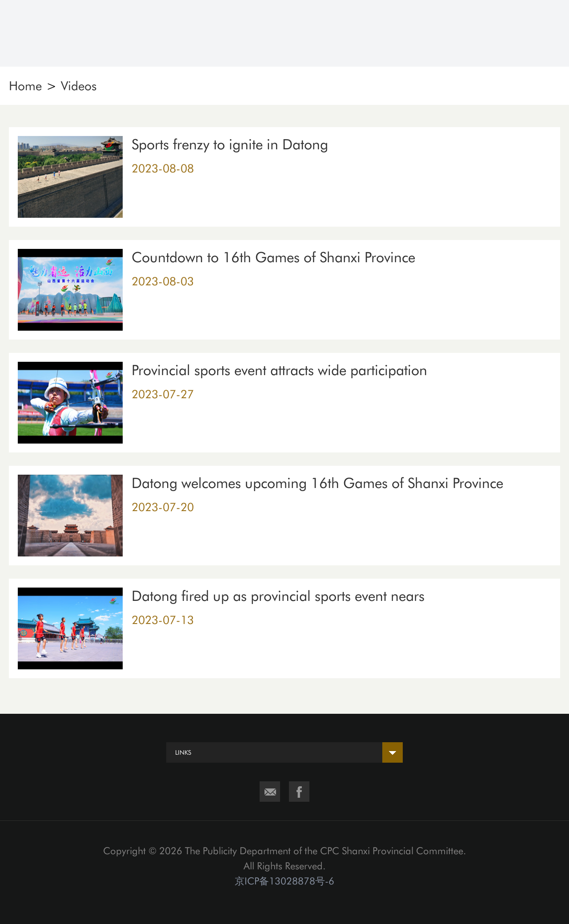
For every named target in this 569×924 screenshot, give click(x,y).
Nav (545, 33)
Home (25, 86)
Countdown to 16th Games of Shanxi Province (273, 257)
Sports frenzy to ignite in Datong (230, 144)
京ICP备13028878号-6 (284, 881)
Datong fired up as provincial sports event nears (278, 596)
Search (497, 33)
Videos (79, 86)
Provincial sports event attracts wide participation (279, 370)
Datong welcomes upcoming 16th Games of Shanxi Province (317, 483)
